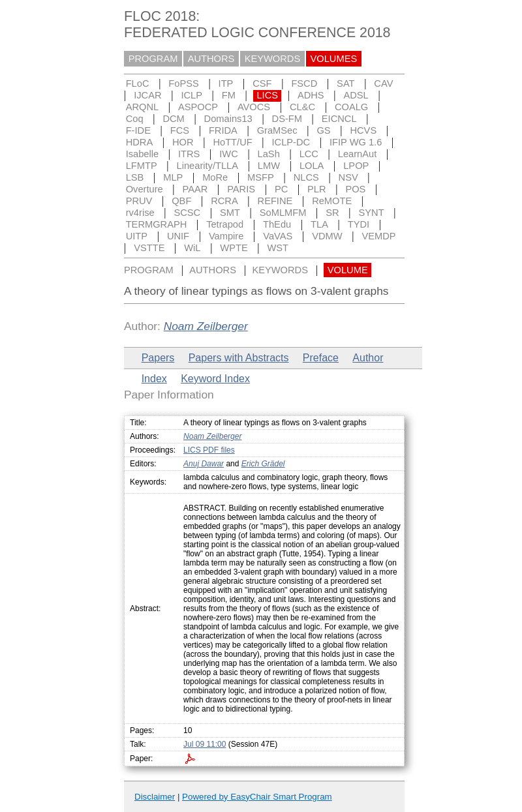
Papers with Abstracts (239, 358)
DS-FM (287, 119)
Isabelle (143, 154)
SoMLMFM (283, 213)
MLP (173, 177)
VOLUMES (334, 59)
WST (278, 248)
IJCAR (147, 95)
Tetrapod (225, 224)
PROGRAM (153, 59)
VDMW (327, 236)
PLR (317, 189)
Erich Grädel (263, 464)
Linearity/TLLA (208, 166)
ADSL (356, 95)
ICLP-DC (291, 142)
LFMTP (142, 166)
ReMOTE (332, 201)
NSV (348, 177)
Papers (158, 358)
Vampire (226, 236)
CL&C (302, 107)
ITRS (189, 154)
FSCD (304, 83)
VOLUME (348, 270)
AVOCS (254, 107)
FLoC (138, 83)
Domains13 (228, 119)
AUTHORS (211, 59)
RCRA (224, 201)
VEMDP (378, 236)
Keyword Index (215, 379)
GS (323, 130)
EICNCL (339, 119)
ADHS (311, 95)
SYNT (372, 213)
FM (229, 95)
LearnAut (357, 154)
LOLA (312, 166)
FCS (180, 130)
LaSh (269, 154)
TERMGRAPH (157, 224)
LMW (269, 166)
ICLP (192, 95)
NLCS (306, 177)
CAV (383, 83)
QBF (181, 201)
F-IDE (138, 130)
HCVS (363, 130)
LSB (135, 177)
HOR (183, 142)
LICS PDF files (209, 450)
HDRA (140, 142)
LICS (267, 95)
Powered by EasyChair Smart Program (257, 797)
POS (355, 189)
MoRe (215, 177)
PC (281, 189)
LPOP (356, 166)
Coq (135, 119)
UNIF (178, 236)
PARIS (241, 189)
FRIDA (223, 130)
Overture (145, 189)
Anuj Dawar (204, 464)
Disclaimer (155, 797)
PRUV (139, 201)
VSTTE (149, 248)
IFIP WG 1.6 (356, 142)
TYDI (359, 224)
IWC (229, 154)
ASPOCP (198, 107)
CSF (262, 83)
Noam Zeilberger (206, 326)
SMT (230, 213)
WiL (192, 248)
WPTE (234, 248)
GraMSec (277, 130)
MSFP (261, 177)
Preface (321, 358)
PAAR (195, 189)
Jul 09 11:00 (205, 744)
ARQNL (143, 107)
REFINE (275, 201)
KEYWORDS (273, 59)
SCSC (187, 213)
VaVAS (278, 236)
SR (332, 213)
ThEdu (277, 224)
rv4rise (140, 213)
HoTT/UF (232, 142)
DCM (173, 119)
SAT (345, 83)
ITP (226, 83)
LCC (309, 154)
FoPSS (183, 83)
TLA (319, 224)
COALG (351, 107)
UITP (137, 236)
